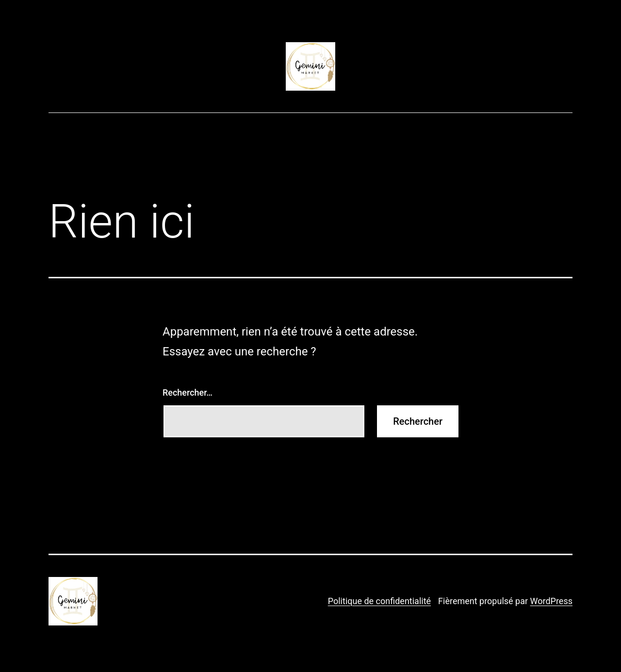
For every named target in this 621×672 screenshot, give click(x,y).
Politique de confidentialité (379, 601)
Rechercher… (188, 392)
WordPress (551, 601)
